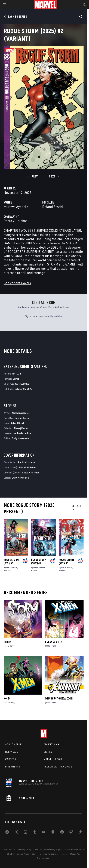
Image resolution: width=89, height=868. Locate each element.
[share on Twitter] (16, 833)
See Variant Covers (17, 283)
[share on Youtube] (44, 833)
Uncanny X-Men (54, 642)
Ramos (7, 571)
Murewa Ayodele (16, 207)
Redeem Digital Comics (58, 767)
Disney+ (49, 752)
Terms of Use (9, 850)
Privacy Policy (25, 850)
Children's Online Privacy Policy (22, 854)
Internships (13, 767)
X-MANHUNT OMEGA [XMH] (59, 698)
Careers (11, 759)
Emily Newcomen (20, 438)
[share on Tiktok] (80, 833)
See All (76, 507)
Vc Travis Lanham (23, 433)
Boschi (14, 567)
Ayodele (7, 567)
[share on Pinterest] (62, 833)
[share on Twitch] (71, 833)
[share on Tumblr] (35, 833)
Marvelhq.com (53, 759)
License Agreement (49, 854)
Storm (7, 642)
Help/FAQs (12, 752)
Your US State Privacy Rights (48, 850)
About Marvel (14, 744)
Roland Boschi (53, 207)
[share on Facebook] (7, 833)
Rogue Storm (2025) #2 (39, 561)
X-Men (7, 698)
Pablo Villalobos (15, 221)
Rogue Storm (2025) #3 (11, 561)
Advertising (51, 744)
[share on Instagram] (26, 833)
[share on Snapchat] (53, 833)
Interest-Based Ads (71, 854)
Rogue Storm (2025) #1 (66, 561)
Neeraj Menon (21, 428)
